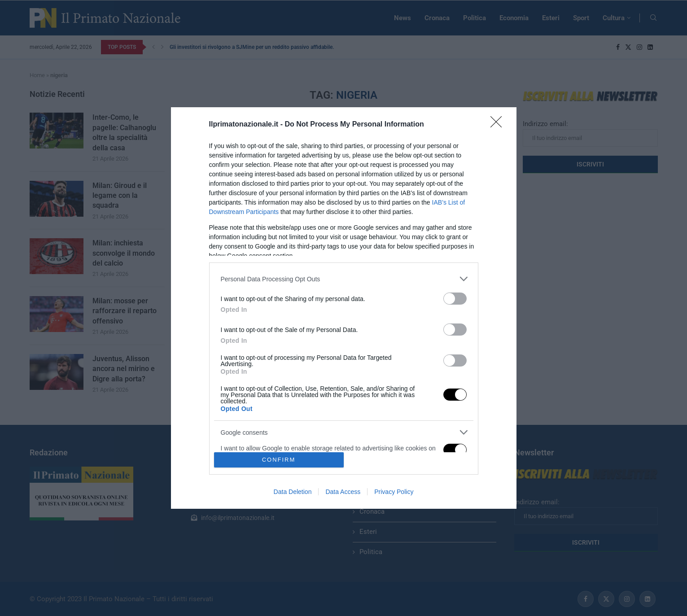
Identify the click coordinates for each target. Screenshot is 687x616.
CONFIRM (279, 459)
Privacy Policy (394, 492)
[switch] (455, 299)
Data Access (343, 492)
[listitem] (344, 279)
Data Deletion (293, 492)
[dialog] (344, 308)
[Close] (499, 125)
